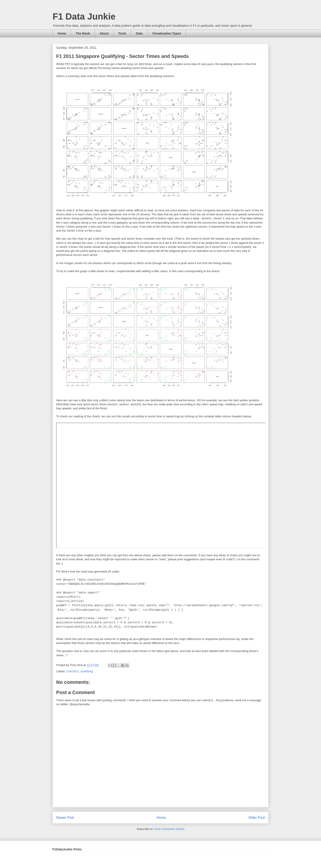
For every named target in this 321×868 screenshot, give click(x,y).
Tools (122, 33)
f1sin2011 (73, 671)
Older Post (257, 818)
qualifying (87, 671)
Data (139, 33)
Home (62, 33)
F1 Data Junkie (84, 16)
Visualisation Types (167, 33)
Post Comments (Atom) (169, 829)
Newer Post (65, 818)
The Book (83, 33)
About (104, 33)
